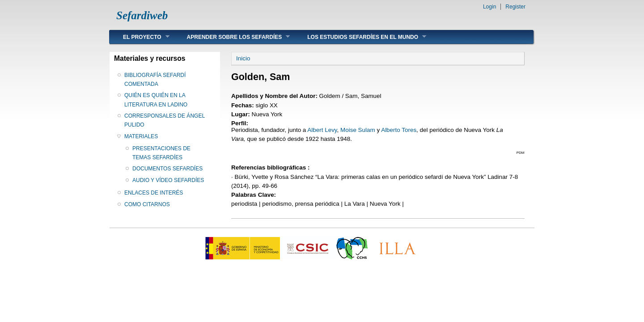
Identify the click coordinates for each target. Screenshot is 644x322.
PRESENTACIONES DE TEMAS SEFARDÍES (161, 153)
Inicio (243, 58)
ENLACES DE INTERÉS (154, 193)
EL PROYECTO (140, 37)
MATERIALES (141, 136)
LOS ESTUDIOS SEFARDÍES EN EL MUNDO (360, 37)
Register (515, 7)
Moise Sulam (358, 130)
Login (489, 7)
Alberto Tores (399, 130)
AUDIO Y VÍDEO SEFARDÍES (168, 180)
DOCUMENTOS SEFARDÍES (167, 169)
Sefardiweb (142, 15)
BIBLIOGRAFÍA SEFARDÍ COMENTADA (155, 80)
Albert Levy (322, 130)
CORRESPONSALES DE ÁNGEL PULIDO (165, 120)
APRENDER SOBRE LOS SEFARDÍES (232, 37)
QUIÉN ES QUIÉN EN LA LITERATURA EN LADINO (156, 100)
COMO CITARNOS (147, 204)
